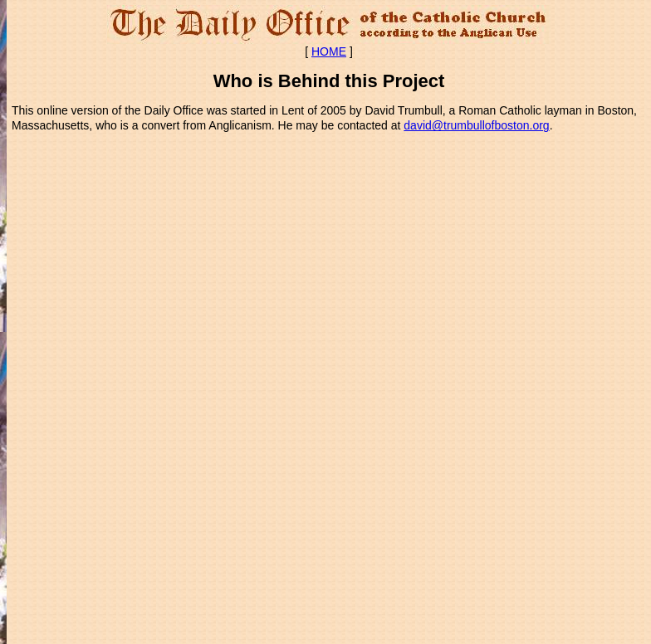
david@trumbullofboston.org (476, 125)
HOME (329, 51)
